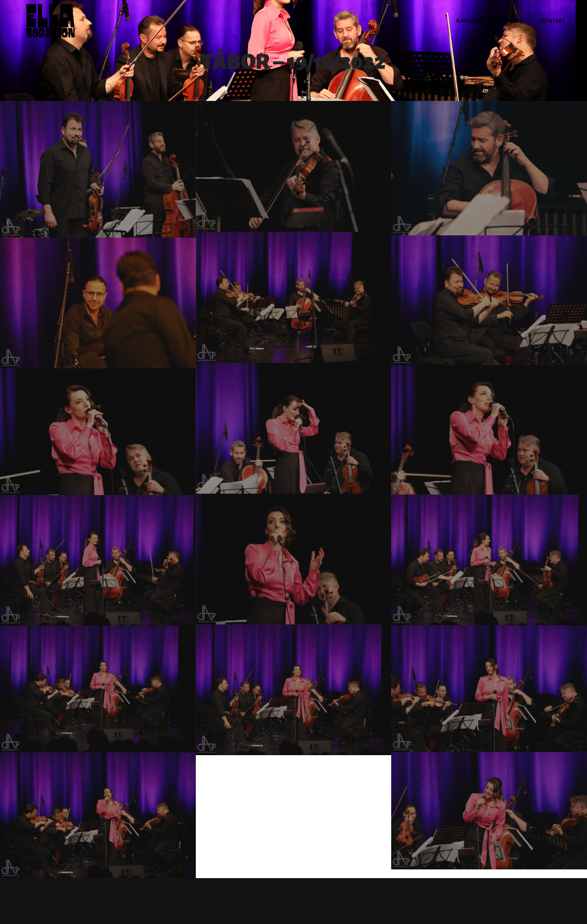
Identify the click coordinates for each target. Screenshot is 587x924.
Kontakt (553, 21)
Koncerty (470, 21)
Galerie (512, 21)
